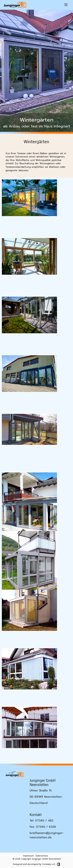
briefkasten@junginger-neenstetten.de (47, 835)
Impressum (29, 856)
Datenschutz (42, 856)
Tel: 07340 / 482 (41, 821)
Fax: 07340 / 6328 (43, 827)
